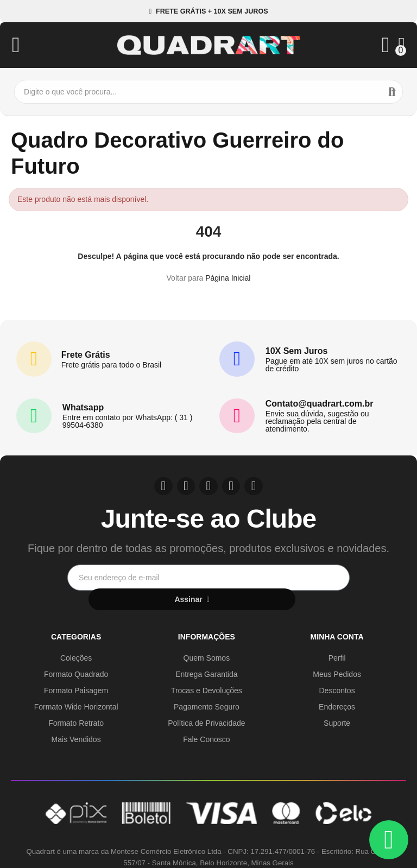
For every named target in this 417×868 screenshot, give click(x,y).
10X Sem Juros (297, 351)
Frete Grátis (86, 355)
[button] (208, 11)
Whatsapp (83, 407)
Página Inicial (228, 278)
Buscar (392, 92)
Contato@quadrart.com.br (320, 404)
